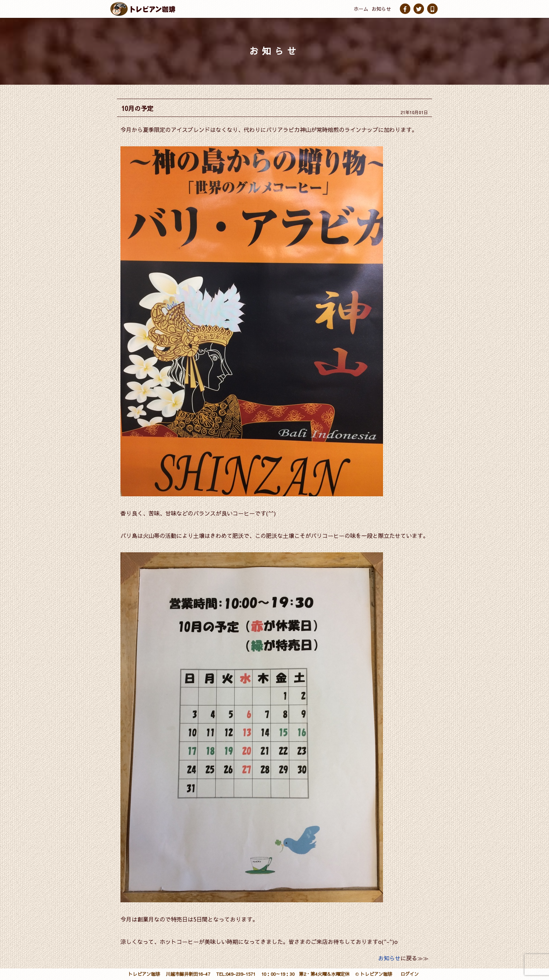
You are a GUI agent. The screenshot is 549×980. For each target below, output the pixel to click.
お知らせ (381, 9)
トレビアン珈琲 (144, 974)
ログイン (410, 974)
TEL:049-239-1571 (236, 974)
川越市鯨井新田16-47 (188, 974)
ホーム (361, 9)
